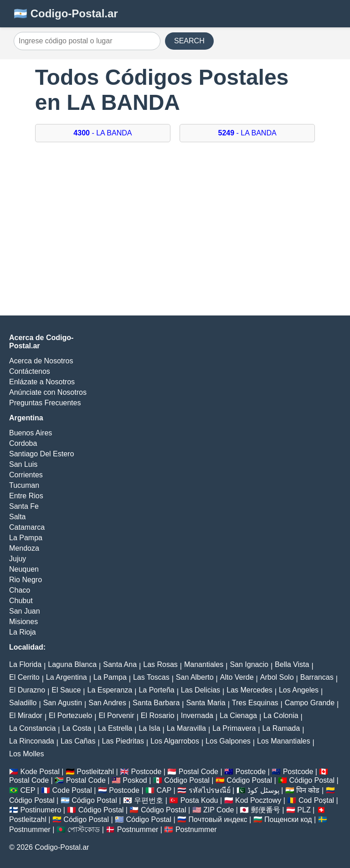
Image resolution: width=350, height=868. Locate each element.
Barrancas (317, 677)
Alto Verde (237, 677)
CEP (28, 790)
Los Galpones (228, 741)
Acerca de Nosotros (41, 361)
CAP (164, 790)
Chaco (20, 590)
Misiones (23, 622)
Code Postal (72, 790)
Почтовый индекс (218, 819)
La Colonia (281, 716)
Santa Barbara (156, 703)
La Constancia (32, 728)
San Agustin (63, 703)
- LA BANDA (103, 133)
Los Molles (26, 754)
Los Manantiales (284, 741)
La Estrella (115, 728)
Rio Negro (26, 580)
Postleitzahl (95, 772)
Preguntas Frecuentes (45, 403)
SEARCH (189, 41)
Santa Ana (120, 664)
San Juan (25, 611)
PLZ (304, 810)
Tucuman (24, 485)
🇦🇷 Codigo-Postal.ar (66, 13)
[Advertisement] (175, 233)
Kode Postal (40, 772)
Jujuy (18, 559)
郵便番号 (266, 810)
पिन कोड (308, 790)
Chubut (21, 601)
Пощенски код (288, 819)
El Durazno (27, 690)
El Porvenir (116, 716)
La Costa (77, 728)
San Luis (23, 464)
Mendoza (24, 548)
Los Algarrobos (175, 741)
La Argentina (67, 677)
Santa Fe (24, 506)
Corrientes (26, 475)
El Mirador (26, 716)
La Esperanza (110, 690)
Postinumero (41, 810)
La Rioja (23, 632)
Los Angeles (299, 690)
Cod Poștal (316, 800)
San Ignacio (249, 664)
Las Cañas (78, 741)
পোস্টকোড (84, 829)
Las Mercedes (250, 690)
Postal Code (198, 772)
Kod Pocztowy (258, 800)
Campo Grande (310, 703)
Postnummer (30, 829)
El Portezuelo (70, 716)
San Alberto (195, 677)
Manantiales (204, 664)
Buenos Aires (31, 433)
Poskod (135, 780)
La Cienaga (238, 716)
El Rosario (158, 716)
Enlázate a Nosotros (42, 382)
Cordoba (23, 443)
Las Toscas (151, 677)
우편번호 (149, 800)
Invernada (197, 716)
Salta (17, 517)
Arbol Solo (277, 677)
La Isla (149, 728)
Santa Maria (206, 703)
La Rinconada (32, 741)
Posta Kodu (199, 800)
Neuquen (24, 569)
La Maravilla (186, 728)
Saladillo (23, 703)
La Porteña (156, 690)
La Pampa (26, 538)
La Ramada (281, 728)
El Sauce (66, 690)
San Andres (107, 703)
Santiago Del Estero (41, 454)
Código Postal (187, 780)
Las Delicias (201, 690)
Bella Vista (292, 664)
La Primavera (234, 728)
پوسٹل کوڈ (263, 790)
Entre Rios (26, 496)
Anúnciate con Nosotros (48, 392)
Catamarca (27, 527)
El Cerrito (24, 677)
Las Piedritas (123, 741)
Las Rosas (160, 664)
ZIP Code (219, 810)
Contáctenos (30, 371)
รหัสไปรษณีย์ (210, 790)
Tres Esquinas (255, 703)
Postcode (147, 772)
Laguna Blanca (72, 664)
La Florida (25, 664)
